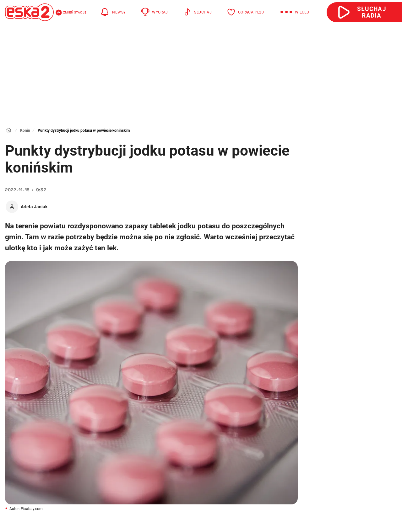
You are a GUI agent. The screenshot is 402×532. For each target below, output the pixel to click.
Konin (25, 130)
